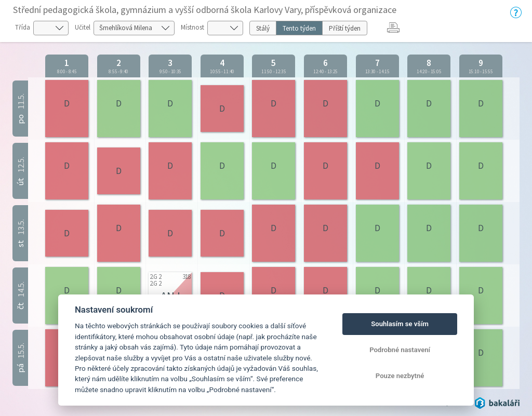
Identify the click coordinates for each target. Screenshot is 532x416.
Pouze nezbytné (400, 376)
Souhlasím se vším (400, 324)
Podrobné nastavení (400, 350)
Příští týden (345, 28)
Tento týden (299, 28)
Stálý (263, 28)
